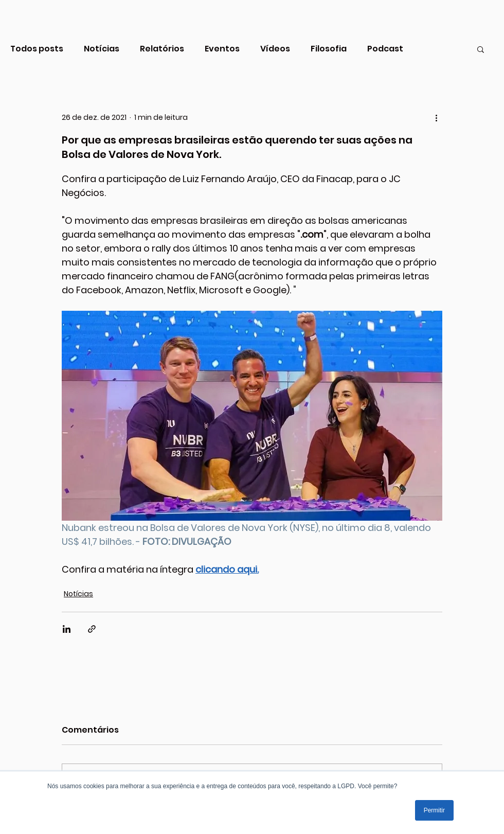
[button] (481, 49)
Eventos (222, 49)
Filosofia (329, 49)
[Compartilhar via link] (92, 629)
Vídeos (275, 49)
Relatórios (162, 49)
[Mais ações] (436, 117)
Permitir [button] (434, 810)
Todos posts (37, 49)
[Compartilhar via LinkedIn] (67, 629)
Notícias (102, 49)
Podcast (385, 49)
